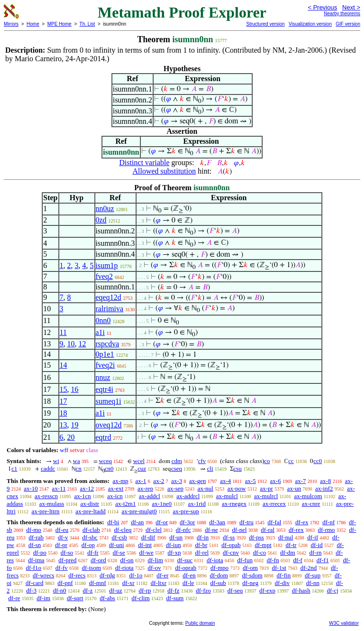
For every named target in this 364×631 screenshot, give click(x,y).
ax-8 (325, 481)
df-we (146, 552)
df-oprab (186, 568)
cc (291, 461)
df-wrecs (43, 575)
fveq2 (104, 276)
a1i (100, 332)
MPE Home (59, 24)
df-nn (313, 583)
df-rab (36, 537)
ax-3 (177, 481)
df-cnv (231, 552)
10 (71, 344)
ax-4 (225, 481)
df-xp (174, 552)
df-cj (332, 590)
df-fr (93, 552)
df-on (127, 560)
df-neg (250, 583)
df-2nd (309, 568)
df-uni (117, 545)
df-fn (273, 560)
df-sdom (252, 575)
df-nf (328, 522)
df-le (188, 583)
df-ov (155, 568)
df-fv (62, 568)
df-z (88, 590)
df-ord (98, 560)
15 (64, 389)
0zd (101, 220)
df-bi (113, 522)
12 (82, 344)
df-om (250, 568)
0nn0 (103, 320)
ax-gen (197, 481)
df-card (35, 583)
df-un (176, 537)
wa (77, 461)
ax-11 (59, 488)
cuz (142, 469)
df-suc (185, 560)
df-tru (246, 522)
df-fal (274, 522)
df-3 (31, 590)
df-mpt (263, 545)
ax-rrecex (274, 504)
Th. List (87, 24)
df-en (189, 575)
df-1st (279, 568)
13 (64, 425)
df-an (137, 522)
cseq (177, 469)
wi (56, 461)
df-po (40, 552)
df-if (313, 537)
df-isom (91, 568)
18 (64, 413)
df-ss (229, 537)
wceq (105, 461)
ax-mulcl (227, 496)
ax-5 (250, 481)
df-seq (235, 590)
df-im (43, 598)
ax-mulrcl (266, 496)
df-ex (302, 522)
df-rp (145, 590)
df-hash (301, 590)
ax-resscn (46, 496)
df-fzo (203, 590)
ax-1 (141, 481)
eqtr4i (105, 389)
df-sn (35, 545)
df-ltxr (159, 583)
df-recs (77, 575)
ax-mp (121, 481)
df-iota (215, 560)
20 (71, 437)
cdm (177, 461)
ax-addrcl (188, 496)
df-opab (231, 545)
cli (210, 469)
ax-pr (266, 488)
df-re (14, 598)
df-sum (175, 598)
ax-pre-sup (186, 511)
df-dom (218, 575)
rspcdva (108, 344)
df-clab (91, 530)
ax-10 (31, 488)
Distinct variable (144, 162)
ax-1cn (82, 496)
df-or (162, 522)
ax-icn (115, 496)
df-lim (156, 560)
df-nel (240, 530)
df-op (88, 545)
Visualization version (310, 24)
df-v (63, 537)
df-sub (218, 583)
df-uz (115, 590)
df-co (259, 552)
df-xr (128, 583)
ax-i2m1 (125, 504)
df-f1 (323, 560)
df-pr (61, 545)
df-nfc (183, 530)
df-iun (173, 545)
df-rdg (107, 575)
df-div (282, 583)
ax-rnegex (234, 504)
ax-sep (175, 488)
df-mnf (98, 583)
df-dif (148, 537)
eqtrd (104, 437)
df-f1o (34, 568)
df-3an (217, 522)
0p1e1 (105, 354)
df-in (203, 537)
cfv (202, 461)
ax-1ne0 (162, 504)
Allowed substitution (164, 171)
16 (75, 389)
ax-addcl (150, 496)
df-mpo (219, 568)
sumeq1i (109, 401)
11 (63, 332)
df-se (119, 552)
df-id (316, 545)
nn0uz (105, 209)
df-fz (173, 590)
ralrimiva (110, 309)
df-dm (288, 552)
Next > (351, 7)
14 (64, 365)
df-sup (313, 575)
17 (64, 401)
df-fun (245, 560)
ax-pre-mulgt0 (139, 511)
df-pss (256, 537)
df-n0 (60, 590)
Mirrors (11, 24)
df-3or (187, 522)
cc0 (318, 461)
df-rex (296, 530)
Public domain (200, 623)
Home (33, 24)
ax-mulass (52, 504)
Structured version (265, 24)
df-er (162, 575)
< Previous (322, 7)
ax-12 (87, 488)
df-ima (36, 560)
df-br (201, 545)
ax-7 (300, 481)
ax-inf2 (324, 488)
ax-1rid (197, 504)
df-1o (136, 575)
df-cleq (123, 530)
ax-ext (116, 488)
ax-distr (90, 504)
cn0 (109, 469)
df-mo (34, 530)
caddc (48, 469)
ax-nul (205, 488)
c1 (14, 469)
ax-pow (237, 488)
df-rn (315, 552)
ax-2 (159, 481)
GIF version (348, 24)
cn (79, 469)
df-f (298, 560)
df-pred (67, 560)
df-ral (268, 530)
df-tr (291, 545)
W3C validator (344, 623)
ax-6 (276, 481)
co (267, 461)
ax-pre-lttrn (45, 511)
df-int (145, 545)
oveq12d (109, 425)
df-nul (286, 537)
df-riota (124, 568)
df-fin (284, 575)
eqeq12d (109, 297)
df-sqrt (75, 598)
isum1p (107, 265)
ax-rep (145, 488)
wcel (139, 461)
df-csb (120, 537)
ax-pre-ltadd (91, 511)
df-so (67, 552)
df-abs (107, 598)
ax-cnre (311, 504)
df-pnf (65, 583)
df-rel (202, 552)
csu (238, 469)
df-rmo (326, 530)
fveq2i (105, 365)
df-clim (141, 598)
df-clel (154, 530)
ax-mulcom (308, 496)
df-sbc (90, 537)
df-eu (62, 530)
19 (75, 425)
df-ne (211, 530)
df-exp (267, 590)
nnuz (103, 377)
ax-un (294, 488)
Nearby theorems (342, 14)
